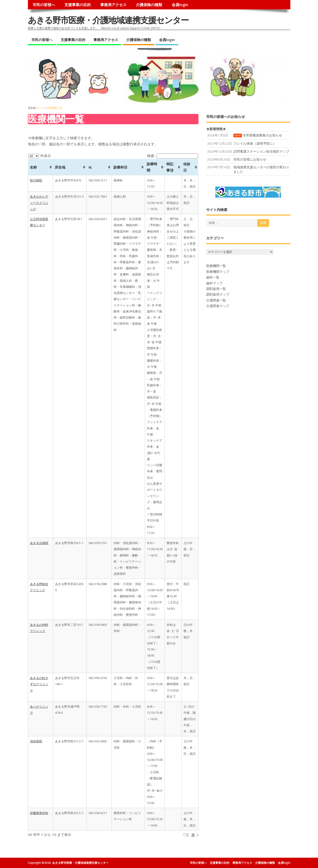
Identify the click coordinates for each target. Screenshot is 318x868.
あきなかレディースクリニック (39, 203)
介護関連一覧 (216, 300)
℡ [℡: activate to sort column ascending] (90, 167)
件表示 (40, 156)
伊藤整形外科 (39, 813)
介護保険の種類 (149, 5)
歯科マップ (214, 283)
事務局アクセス (113, 5)
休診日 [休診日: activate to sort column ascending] (187, 167)
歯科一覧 (213, 277)
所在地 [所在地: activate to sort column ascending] (60, 167)
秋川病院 (36, 180)
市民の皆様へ (44, 5)
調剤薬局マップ (218, 294)
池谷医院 (36, 741)
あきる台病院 (39, 543)
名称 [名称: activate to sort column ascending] (33, 167)
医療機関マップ (218, 272)
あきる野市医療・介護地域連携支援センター (108, 20)
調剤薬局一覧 (216, 289)
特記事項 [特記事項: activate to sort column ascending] (170, 167)
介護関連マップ (218, 306)
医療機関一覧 (216, 266)
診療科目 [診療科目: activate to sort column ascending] (120, 167)
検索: (173, 156)
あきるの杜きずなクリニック (39, 684)
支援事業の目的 (78, 5)
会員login (180, 5)
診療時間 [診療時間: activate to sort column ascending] (152, 167)
